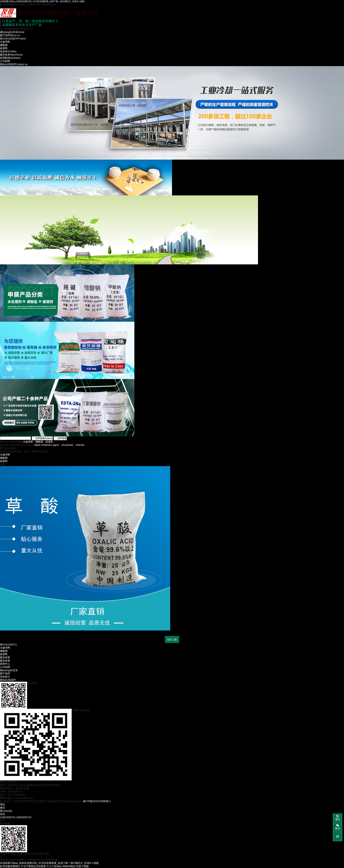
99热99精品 (69, 866)
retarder (80, 445)
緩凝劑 (4, 48)
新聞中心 (5, 664)
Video (8, 51)
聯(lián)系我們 (8, 680)
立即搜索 (60, 438)
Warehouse (11, 55)
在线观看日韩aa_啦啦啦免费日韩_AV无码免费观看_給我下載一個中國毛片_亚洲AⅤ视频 (42, 1)
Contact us (14, 64)
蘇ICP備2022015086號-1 (97, 801)
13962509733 (8, 817)
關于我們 (5, 673)
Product (13, 39)
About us (10, 35)
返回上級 (172, 639)
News (10, 58)
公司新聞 (5, 61)
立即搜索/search (42, 438)
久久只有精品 (54, 866)
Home (12, 32)
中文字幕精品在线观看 (33, 866)
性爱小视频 (82, 866)
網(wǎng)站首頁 (9, 670)
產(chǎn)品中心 (9, 644)
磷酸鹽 (4, 45)
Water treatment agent (47, 445)
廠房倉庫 (5, 657)
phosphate (67, 445)
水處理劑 (5, 42)
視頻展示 (5, 677)
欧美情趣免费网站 (10, 866)
